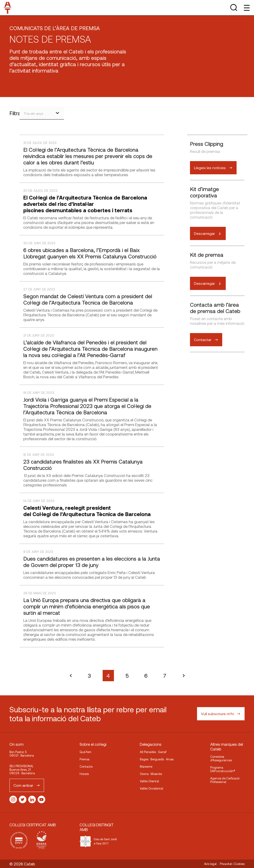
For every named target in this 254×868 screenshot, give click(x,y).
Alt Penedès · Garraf (153, 752)
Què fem (85, 752)
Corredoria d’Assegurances (221, 758)
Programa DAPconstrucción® (223, 769)
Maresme (146, 766)
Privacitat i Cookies (232, 864)
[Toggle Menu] (246, 8)
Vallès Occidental (151, 788)
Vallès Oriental (149, 781)
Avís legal (210, 864)
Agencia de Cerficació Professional (225, 780)
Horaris (84, 774)
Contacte (86, 766)
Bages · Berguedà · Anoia (157, 759)
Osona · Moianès (151, 774)
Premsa (85, 759)
